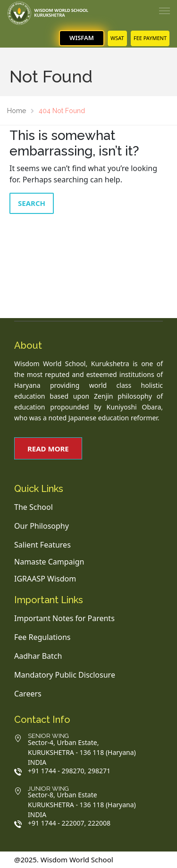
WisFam (82, 38)
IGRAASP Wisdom (45, 579)
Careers (28, 694)
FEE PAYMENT (150, 38)
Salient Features (42, 545)
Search (32, 203)
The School (34, 507)
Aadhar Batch (38, 656)
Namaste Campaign (49, 562)
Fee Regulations (42, 637)
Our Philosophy (42, 526)
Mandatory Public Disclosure (65, 675)
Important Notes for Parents (64, 618)
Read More (48, 449)
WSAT (117, 38)
